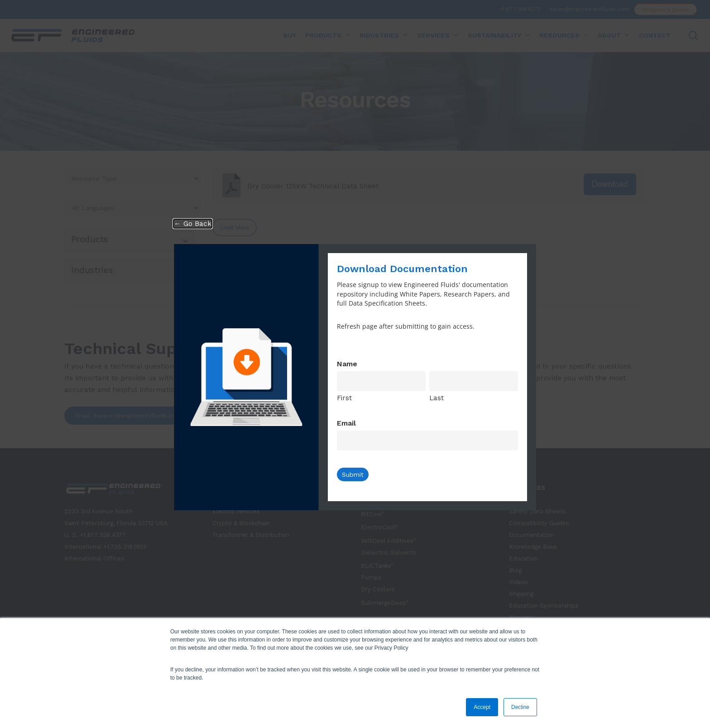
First (344, 398)
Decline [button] (520, 707)
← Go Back (193, 224)
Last (437, 398)
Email (346, 423)
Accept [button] (482, 707)
